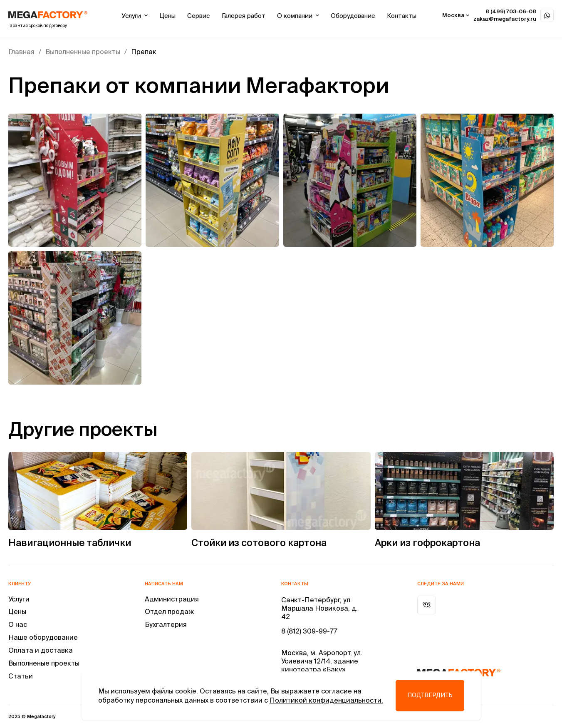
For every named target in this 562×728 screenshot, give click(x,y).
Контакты (402, 16)
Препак (144, 52)
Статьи (21, 676)
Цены (167, 16)
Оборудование (353, 16)
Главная (21, 52)
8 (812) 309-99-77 (309, 631)
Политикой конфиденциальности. (326, 700)
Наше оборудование (43, 637)
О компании (298, 16)
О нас (18, 624)
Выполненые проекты (44, 663)
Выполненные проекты (83, 52)
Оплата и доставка (41, 650)
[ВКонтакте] (427, 605)
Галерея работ (244, 16)
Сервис (198, 16)
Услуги (135, 16)
